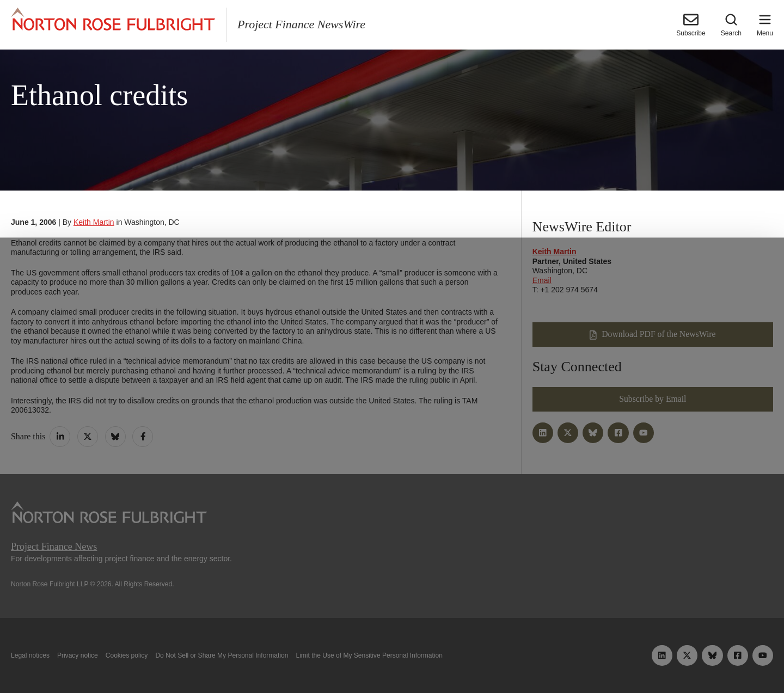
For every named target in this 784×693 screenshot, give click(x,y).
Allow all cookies (241, 659)
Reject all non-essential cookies (548, 659)
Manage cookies (392, 659)
